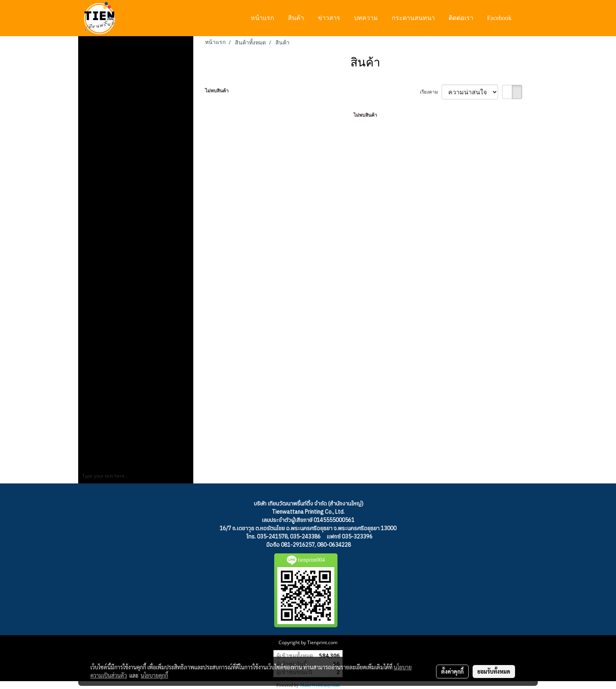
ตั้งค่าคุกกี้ (452, 671)
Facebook (499, 18)
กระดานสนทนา (413, 18)
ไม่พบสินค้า (217, 91)
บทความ (366, 18)
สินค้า (296, 18)
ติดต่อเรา (461, 18)
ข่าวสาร (329, 18)
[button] (526, 18)
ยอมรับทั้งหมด (494, 671)
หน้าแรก (262, 18)
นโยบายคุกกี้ (154, 675)
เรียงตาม (431, 92)
